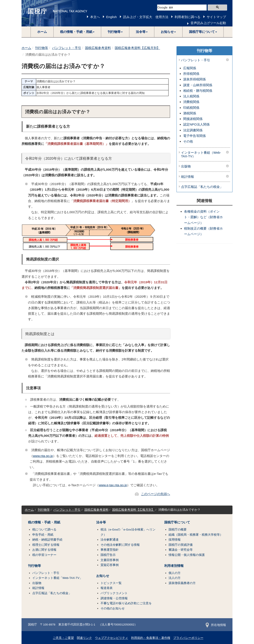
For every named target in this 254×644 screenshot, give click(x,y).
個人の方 (175, 573)
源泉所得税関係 (194, 79)
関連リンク (84, 638)
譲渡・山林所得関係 (198, 85)
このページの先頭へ (156, 494)
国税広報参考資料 (98, 48)
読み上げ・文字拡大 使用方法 (146, 17)
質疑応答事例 (110, 565)
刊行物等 (42, 48)
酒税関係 (190, 113)
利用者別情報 (174, 566)
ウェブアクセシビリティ (112, 638)
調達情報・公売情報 (114, 598)
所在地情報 (216, 625)
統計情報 (187, 177)
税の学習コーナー (44, 555)
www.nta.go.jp (43, 456)
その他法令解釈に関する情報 (120, 545)
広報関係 (190, 68)
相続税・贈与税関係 (198, 91)
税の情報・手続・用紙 (44, 522)
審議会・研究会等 (181, 550)
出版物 (186, 166)
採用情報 (175, 540)
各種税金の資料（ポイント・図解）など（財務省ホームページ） (203, 217)
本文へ (95, 17)
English (111, 17)
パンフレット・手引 (67, 48)
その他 (188, 141)
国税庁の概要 (178, 530)
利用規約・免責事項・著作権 (151, 638)
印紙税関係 (191, 108)
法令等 (101, 522)
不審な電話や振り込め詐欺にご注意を (126, 603)
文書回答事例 (110, 560)
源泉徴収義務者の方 (182, 583)
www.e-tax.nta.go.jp (113, 485)
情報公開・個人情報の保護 (187, 555)
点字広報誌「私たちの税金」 (202, 187)
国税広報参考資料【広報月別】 (137, 48)
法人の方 (175, 578)
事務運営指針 (110, 550)
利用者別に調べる (187, 17)
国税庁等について (177, 522)
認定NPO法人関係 (196, 124)
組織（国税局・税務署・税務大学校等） (196, 535)
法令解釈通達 (110, 540)
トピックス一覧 (111, 583)
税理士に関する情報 (46, 545)
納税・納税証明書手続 (47, 540)
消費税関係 (191, 102)
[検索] (182, 8)
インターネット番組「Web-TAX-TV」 (57, 578)
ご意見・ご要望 (63, 638)
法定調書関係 (193, 130)
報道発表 (107, 588)
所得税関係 (191, 74)
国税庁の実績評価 (181, 545)
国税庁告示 (108, 555)
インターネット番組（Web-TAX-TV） (201, 154)
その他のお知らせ (113, 608)
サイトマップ (216, 17)
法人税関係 (191, 96)
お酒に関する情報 (44, 550)
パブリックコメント (114, 593)
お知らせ (103, 576)
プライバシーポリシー (188, 638)
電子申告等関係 (194, 136)
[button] (77, 32)
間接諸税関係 (193, 119)
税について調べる (44, 530)
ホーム (42, 32)
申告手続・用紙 (43, 535)
